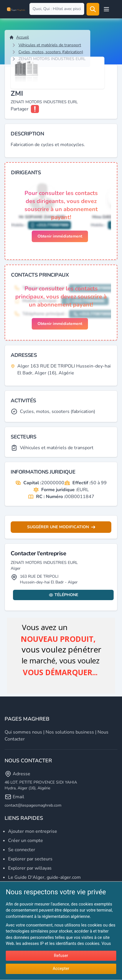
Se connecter (22, 850)
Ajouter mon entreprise (33, 831)
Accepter (61, 969)
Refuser (61, 956)
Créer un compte (26, 841)
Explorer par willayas (30, 868)
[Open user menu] (106, 9)
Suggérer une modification (61, 527)
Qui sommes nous (23, 732)
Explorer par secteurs (30, 859)
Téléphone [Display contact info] (63, 595)
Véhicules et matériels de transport (50, 45)
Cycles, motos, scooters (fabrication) (51, 52)
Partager (20, 109)
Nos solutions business (70, 732)
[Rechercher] (93, 9)
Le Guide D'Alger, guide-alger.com (44, 877)
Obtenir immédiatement (60, 236)
